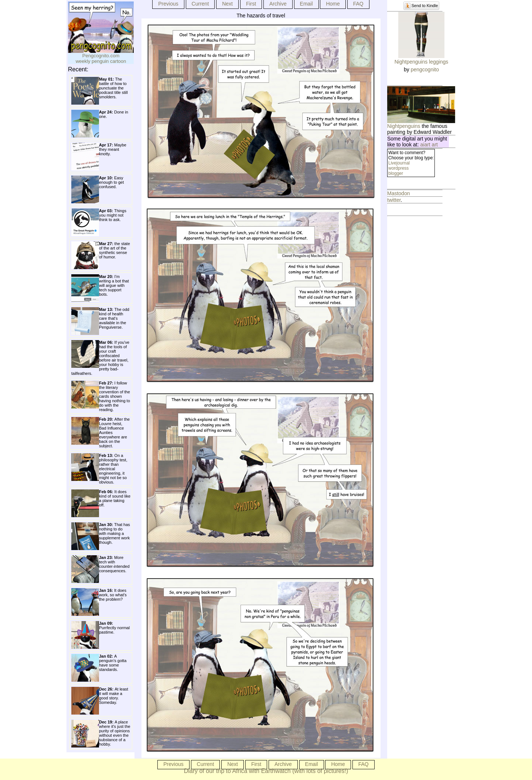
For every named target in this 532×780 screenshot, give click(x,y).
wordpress (398, 168)
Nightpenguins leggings (422, 62)
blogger (396, 173)
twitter (394, 200)
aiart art (429, 145)
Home (333, 4)
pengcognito (425, 69)
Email (306, 4)
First (251, 4)
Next (227, 4)
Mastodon (398, 193)
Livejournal (399, 163)
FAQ (358, 4)
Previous (168, 4)
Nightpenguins (404, 126)
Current (200, 4)
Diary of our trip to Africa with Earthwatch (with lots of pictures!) (266, 771)
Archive (278, 4)
